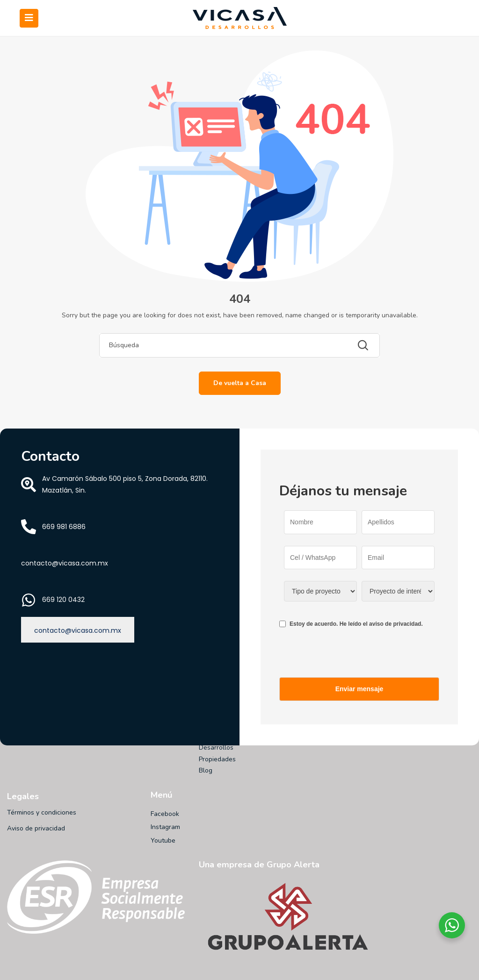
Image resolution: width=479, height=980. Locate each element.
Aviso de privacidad (36, 828)
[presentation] (350, 659)
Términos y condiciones (42, 812)
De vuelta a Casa (240, 383)
